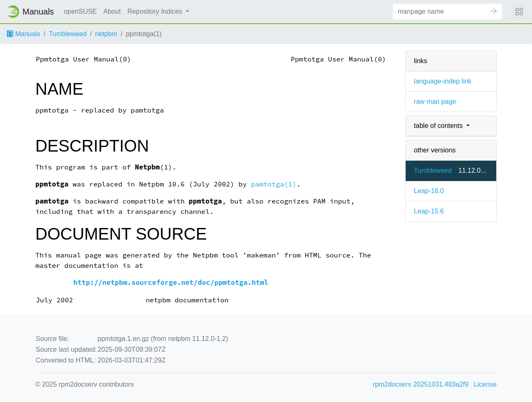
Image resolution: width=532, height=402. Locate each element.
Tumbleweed (68, 34)
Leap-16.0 (429, 191)
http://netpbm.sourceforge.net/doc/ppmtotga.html (171, 283)
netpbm (106, 34)
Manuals (23, 34)
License (485, 384)
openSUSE (80, 11)
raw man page (435, 102)
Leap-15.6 (429, 211)
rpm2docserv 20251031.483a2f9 (421, 384)
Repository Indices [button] (156, 11)
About (112, 11)
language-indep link (443, 81)
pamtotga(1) (274, 184)
